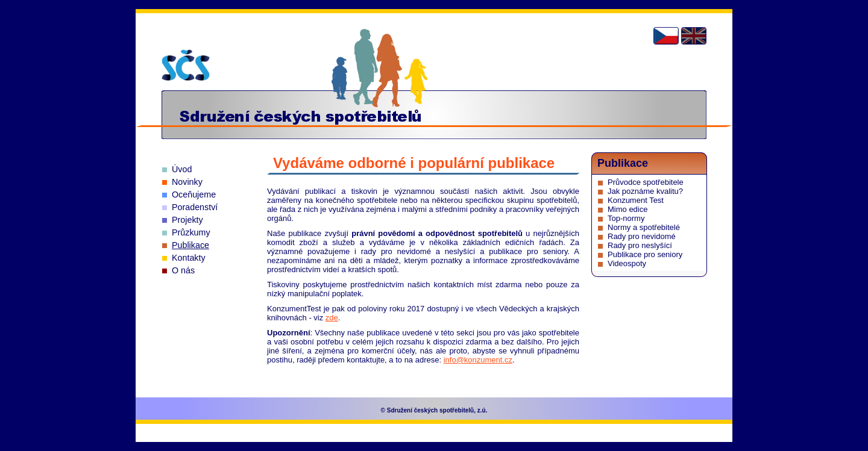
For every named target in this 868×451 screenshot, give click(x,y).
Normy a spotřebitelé (644, 227)
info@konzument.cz (478, 360)
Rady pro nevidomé (642, 236)
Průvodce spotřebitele (646, 182)
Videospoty (627, 263)
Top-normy (626, 218)
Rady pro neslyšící (640, 245)
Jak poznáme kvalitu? (645, 191)
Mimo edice (627, 209)
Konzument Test (636, 200)
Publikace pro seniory (645, 254)
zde (332, 318)
